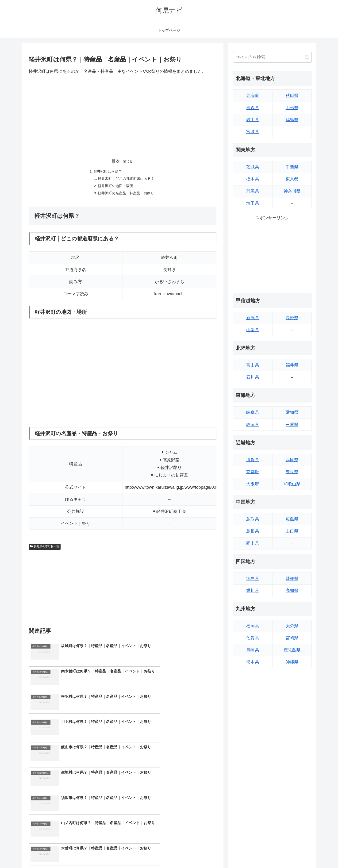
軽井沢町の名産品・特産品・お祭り (126, 194)
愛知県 (292, 412)
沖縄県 (292, 662)
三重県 (292, 425)
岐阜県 (253, 412)
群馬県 (253, 191)
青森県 (253, 108)
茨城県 (253, 167)
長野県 (292, 318)
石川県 (253, 377)
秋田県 (292, 96)
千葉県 (292, 167)
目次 (116, 161)
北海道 (253, 96)
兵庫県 (292, 460)
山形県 (292, 108)
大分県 (292, 626)
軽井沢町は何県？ (107, 172)
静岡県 (253, 425)
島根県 (253, 531)
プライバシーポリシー (296, 853)
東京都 (292, 179)
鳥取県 (253, 519)
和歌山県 (292, 484)
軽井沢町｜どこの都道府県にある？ (126, 179)
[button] (307, 57)
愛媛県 (292, 579)
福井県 (292, 365)
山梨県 (253, 330)
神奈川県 (292, 191)
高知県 (292, 591)
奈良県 (292, 472)
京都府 (253, 472)
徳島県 (253, 579)
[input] (272, 57)
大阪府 (253, 484)
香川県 (253, 591)
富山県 (253, 365)
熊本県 (253, 662)
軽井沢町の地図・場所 (115, 187)
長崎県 (253, 650)
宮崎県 (292, 638)
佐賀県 (253, 638)
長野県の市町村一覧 (45, 548)
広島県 (292, 519)
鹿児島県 (292, 650)
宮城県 (253, 132)
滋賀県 (253, 460)
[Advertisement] (123, 114)
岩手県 (253, 120)
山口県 (292, 531)
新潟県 (253, 318)
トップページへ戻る (259, 853)
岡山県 (253, 543)
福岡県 (253, 626)
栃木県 (253, 179)
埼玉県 (253, 203)
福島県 (292, 120)
